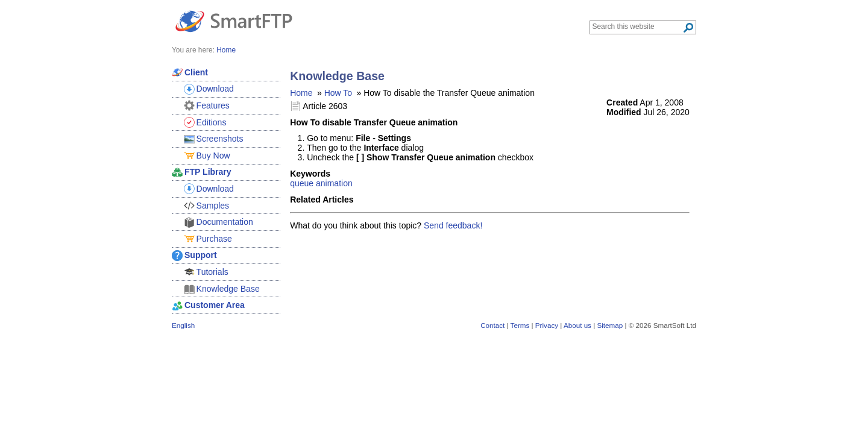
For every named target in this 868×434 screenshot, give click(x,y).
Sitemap (610, 325)
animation (334, 183)
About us (577, 325)
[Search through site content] (637, 27)
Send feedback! (453, 225)
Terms (520, 325)
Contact (492, 325)
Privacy (547, 325)
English (183, 325)
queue (302, 183)
